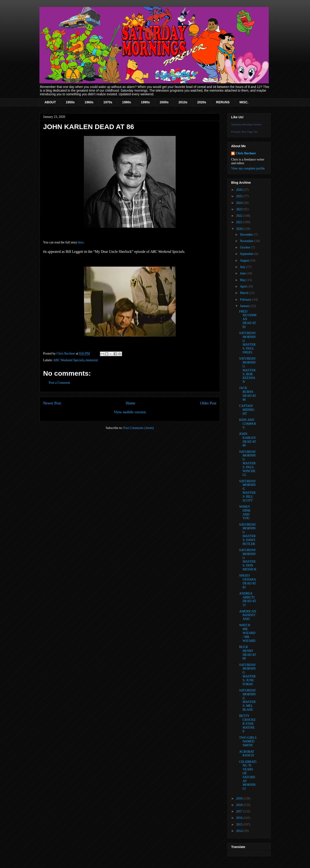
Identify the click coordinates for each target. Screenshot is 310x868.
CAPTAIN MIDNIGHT (247, 410)
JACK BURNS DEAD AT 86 (248, 394)
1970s (108, 102)
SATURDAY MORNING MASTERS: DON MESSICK (248, 560)
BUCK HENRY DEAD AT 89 (248, 653)
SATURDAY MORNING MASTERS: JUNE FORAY (248, 675)
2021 (240, 222)
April (244, 286)
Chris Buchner (246, 153)
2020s (202, 102)
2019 (240, 799)
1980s (127, 102)
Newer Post (52, 403)
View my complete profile (248, 168)
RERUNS (223, 102)
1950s (70, 102)
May (243, 280)
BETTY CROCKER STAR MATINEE (247, 724)
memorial (92, 360)
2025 (240, 196)
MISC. (244, 102)
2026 (240, 190)
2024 (240, 203)
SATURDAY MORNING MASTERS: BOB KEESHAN (248, 370)
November (247, 241)
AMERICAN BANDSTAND (248, 615)
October (245, 247)
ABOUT (50, 102)
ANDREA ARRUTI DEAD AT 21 (248, 599)
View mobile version (130, 412)
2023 (240, 209)
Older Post (208, 403)
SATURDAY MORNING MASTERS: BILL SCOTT (248, 491)
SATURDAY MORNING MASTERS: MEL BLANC (248, 700)
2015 (240, 824)
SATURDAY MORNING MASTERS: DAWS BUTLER (248, 534)
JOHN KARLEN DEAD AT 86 (248, 440)
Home (131, 403)
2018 (240, 805)
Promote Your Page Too (244, 132)
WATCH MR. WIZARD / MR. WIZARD (247, 633)
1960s (89, 102)
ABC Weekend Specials (69, 360)
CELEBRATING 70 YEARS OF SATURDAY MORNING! (248, 775)
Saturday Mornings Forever (246, 124)
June (243, 273)
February (246, 300)
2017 (240, 811)
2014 (240, 831)
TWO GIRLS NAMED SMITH (248, 742)
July (243, 267)
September (247, 254)
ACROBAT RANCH (247, 754)
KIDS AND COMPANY (248, 424)
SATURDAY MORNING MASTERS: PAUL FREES (248, 343)
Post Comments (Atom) (139, 428)
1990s (145, 102)
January (245, 306)
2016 (240, 818)
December (247, 235)
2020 (240, 229)
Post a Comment (60, 383)
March (244, 293)
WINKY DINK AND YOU (245, 512)
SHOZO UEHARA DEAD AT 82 (248, 581)
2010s (183, 102)
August (245, 261)
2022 (240, 216)
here (81, 242)
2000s (164, 102)
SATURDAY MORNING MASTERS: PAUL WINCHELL (248, 463)
